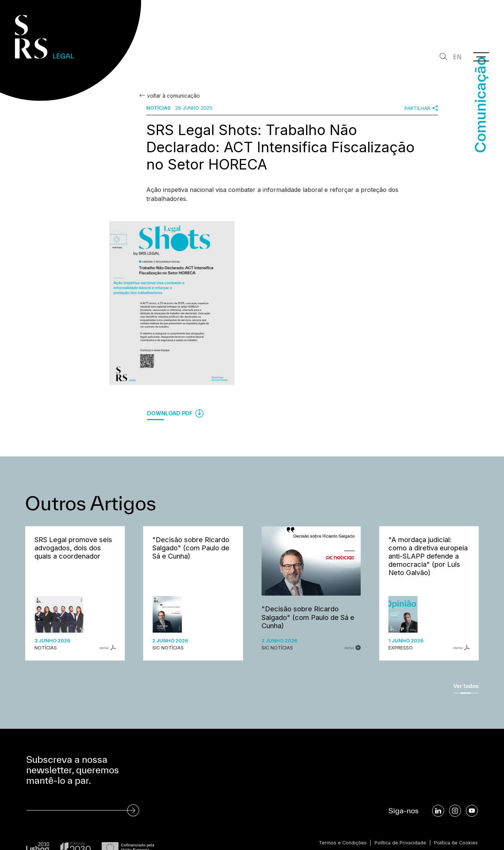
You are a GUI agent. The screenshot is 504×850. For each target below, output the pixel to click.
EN (457, 57)
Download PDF (175, 413)
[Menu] (481, 57)
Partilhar (421, 108)
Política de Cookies (456, 843)
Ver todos (466, 686)
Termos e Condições (340, 843)
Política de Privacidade (399, 843)
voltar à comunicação (173, 96)
